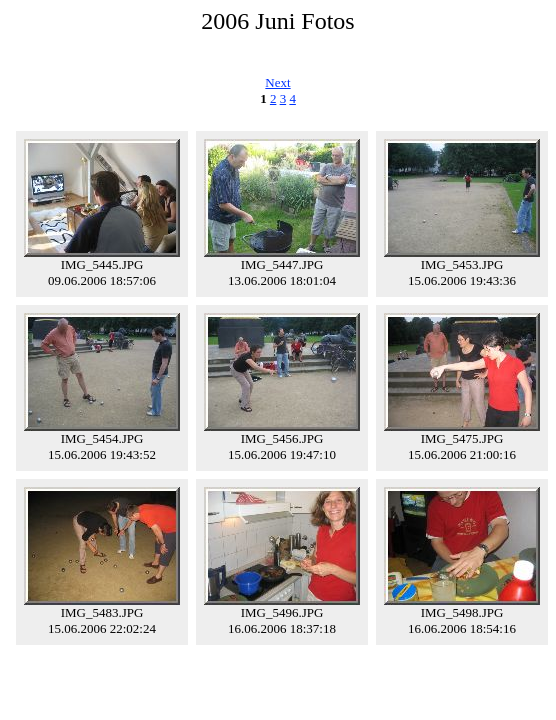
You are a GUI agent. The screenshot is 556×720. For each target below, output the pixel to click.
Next (277, 82)
